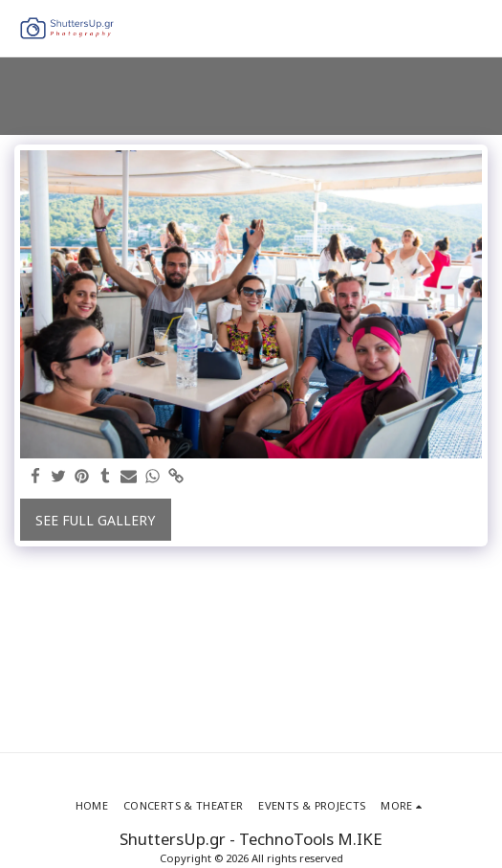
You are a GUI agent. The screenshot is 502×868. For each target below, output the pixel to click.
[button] (476, 29)
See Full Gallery (95, 520)
